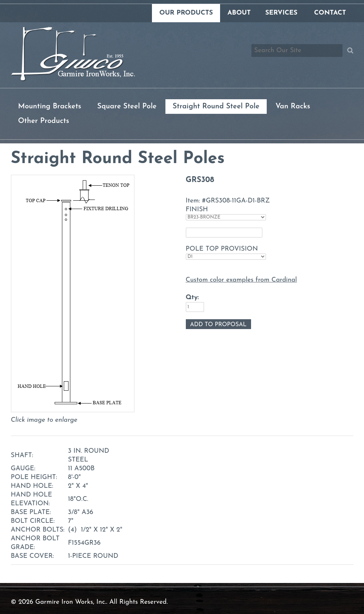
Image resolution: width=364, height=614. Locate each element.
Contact (330, 13)
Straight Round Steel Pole (216, 107)
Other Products (44, 121)
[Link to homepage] (73, 80)
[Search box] (297, 51)
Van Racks (293, 107)
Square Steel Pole (127, 107)
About (239, 13)
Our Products (186, 13)
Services (281, 13)
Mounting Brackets (50, 107)
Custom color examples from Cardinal (241, 280)
